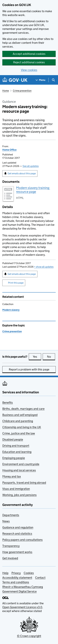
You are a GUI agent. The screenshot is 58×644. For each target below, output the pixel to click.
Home (6, 91)
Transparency (11, 546)
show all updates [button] (44, 267)
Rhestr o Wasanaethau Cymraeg (23, 587)
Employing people (14, 458)
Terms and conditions (16, 582)
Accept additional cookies (29, 54)
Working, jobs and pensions (19, 495)
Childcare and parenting (18, 421)
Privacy (16, 573)
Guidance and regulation (18, 527)
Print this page (16, 283)
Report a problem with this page (29, 369)
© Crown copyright (29, 636)
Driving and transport (16, 446)
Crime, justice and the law (19, 433)
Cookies (29, 573)
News (6, 521)
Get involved (10, 558)
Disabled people (13, 439)
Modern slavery (11, 310)
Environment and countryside (21, 464)
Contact (40, 578)
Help (5, 573)
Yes (37, 357)
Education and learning (17, 452)
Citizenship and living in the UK (22, 427)
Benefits (8, 403)
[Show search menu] (53, 80)
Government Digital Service (19, 591)
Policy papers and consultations (23, 540)
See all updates (31, 166)
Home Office (9, 150)
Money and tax (12, 476)
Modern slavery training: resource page (33, 190)
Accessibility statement (17, 578)
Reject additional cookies (29, 62)
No (51, 357)
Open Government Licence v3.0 (22, 607)
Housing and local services (19, 470)
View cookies (29, 70)
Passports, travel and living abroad (24, 483)
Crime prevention (22, 91)
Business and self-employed (20, 415)
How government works (17, 552)
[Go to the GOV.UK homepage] (15, 80)
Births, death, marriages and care (23, 409)
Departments (11, 515)
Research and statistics (17, 534)
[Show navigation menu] (41, 80)
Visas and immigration (16, 489)
